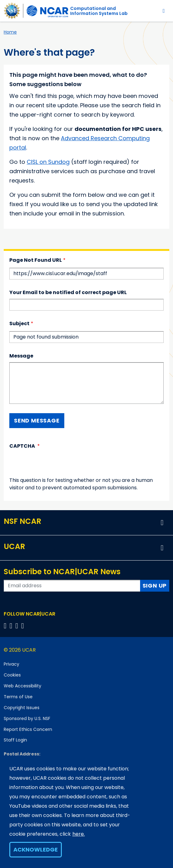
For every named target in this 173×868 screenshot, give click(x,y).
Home (10, 32)
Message (21, 356)
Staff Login (15, 740)
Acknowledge (36, 850)
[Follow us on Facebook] (6, 626)
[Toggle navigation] (164, 11)
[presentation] (57, 464)
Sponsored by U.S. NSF (27, 718)
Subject (19, 323)
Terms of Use (18, 697)
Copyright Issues (22, 708)
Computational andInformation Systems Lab (99, 11)
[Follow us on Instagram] (18, 626)
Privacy (11, 664)
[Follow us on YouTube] (23, 626)
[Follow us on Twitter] (12, 626)
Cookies (12, 675)
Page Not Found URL (36, 260)
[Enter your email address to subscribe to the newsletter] (72, 586)
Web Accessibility (23, 686)
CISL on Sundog (48, 162)
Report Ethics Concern (28, 729)
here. (79, 834)
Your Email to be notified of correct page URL (68, 292)
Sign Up (155, 586)
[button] (162, 523)
